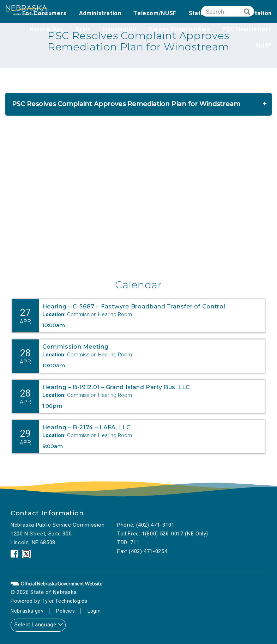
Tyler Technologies (65, 601)
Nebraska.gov (28, 611)
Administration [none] (100, 13)
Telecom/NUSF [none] (155, 13)
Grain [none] (83, 29)
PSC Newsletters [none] (247, 29)
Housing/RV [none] (120, 29)
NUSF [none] (264, 46)
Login (97, 611)
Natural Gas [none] (46, 29)
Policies (67, 611)
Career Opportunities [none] (179, 29)
